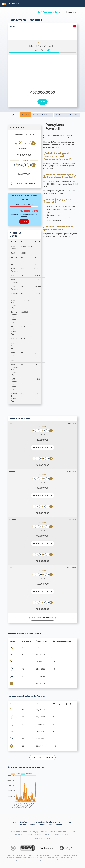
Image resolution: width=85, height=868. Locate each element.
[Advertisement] (42, 72)
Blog (50, 825)
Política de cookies (61, 834)
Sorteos (42, 825)
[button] (82, 4)
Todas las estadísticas (42, 758)
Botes (32, 825)
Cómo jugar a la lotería (39, 832)
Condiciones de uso (43, 834)
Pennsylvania (13, 115)
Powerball (59, 12)
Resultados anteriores (24, 183)
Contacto (29, 834)
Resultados (48, 12)
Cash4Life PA (47, 115)
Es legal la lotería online (59, 832)
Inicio (38, 12)
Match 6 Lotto (61, 115)
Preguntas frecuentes (18, 832)
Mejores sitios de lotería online (46, 822)
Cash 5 (35, 115)
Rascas (59, 825)
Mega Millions (75, 115)
